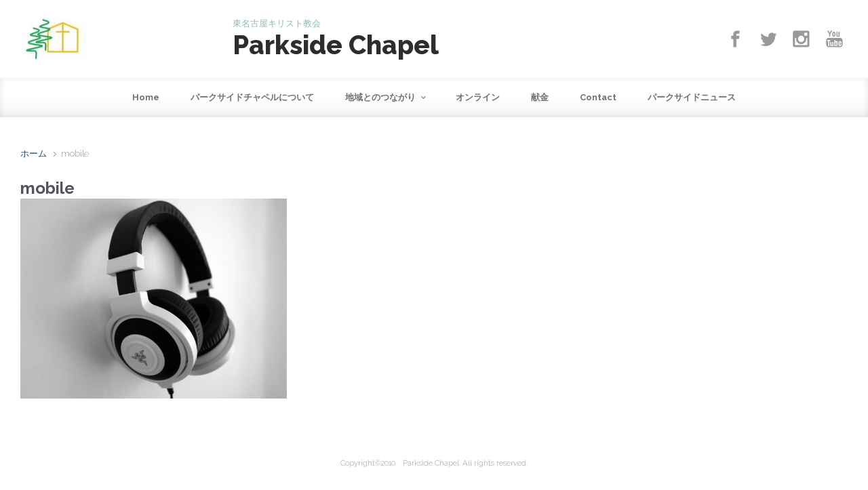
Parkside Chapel (336, 45)
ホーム (34, 154)
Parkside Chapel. (432, 463)
